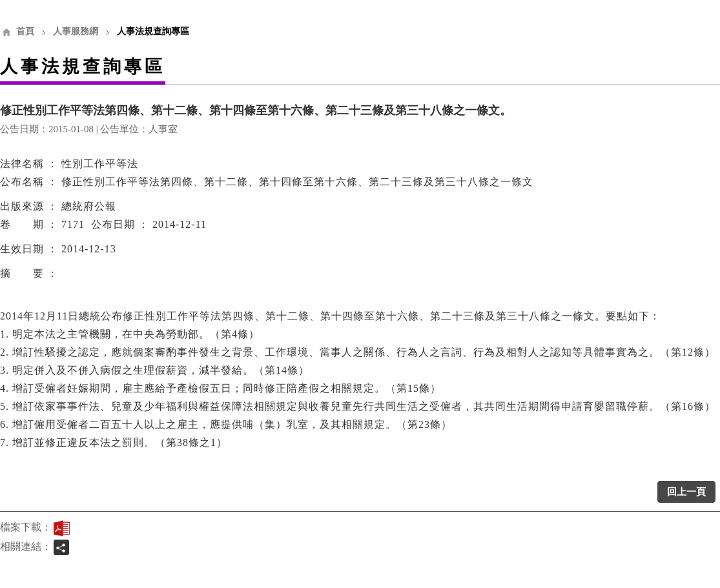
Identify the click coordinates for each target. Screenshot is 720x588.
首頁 (25, 31)
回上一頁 (686, 492)
